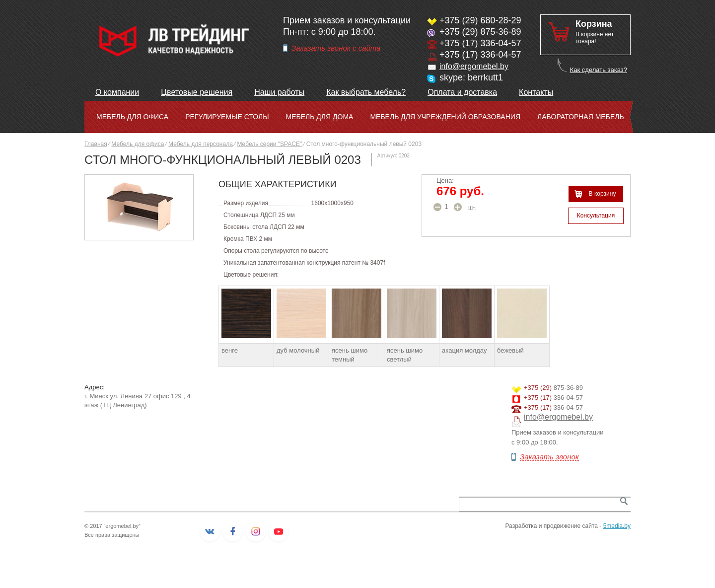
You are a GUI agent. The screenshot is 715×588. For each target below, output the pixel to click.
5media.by (617, 526)
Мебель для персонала (201, 144)
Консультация (596, 216)
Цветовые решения (197, 92)
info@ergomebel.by (474, 66)
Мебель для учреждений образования (445, 117)
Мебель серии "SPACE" (269, 144)
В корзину (603, 194)
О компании (117, 92)
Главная (96, 144)
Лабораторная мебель (581, 117)
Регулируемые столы (227, 117)
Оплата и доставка (462, 92)
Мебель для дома (320, 117)
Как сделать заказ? (599, 70)
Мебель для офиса (132, 117)
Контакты (536, 92)
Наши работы (279, 92)
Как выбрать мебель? (366, 92)
